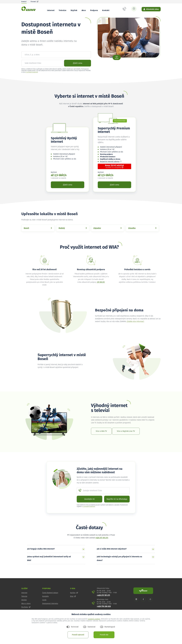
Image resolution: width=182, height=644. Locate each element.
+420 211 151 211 (102, 543)
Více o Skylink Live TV (126, 437)
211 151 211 (101, 288)
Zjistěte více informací (135, 327)
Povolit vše (104, 635)
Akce (84, 10)
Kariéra (74, 598)
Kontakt (106, 10)
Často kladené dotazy (50, 598)
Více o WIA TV (101, 437)
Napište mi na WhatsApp (117, 505)
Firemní (35, 2)
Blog (73, 602)
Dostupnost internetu (50, 609)
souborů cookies (94, 619)
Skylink (74, 10)
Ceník (44, 605)
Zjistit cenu (78, 69)
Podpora (94, 10)
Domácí (24, 2)
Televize (63, 10)
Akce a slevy (26, 609)
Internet (51, 10)
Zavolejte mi (89, 505)
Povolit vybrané (78, 635)
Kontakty (45, 602)
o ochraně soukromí (32, 78)
